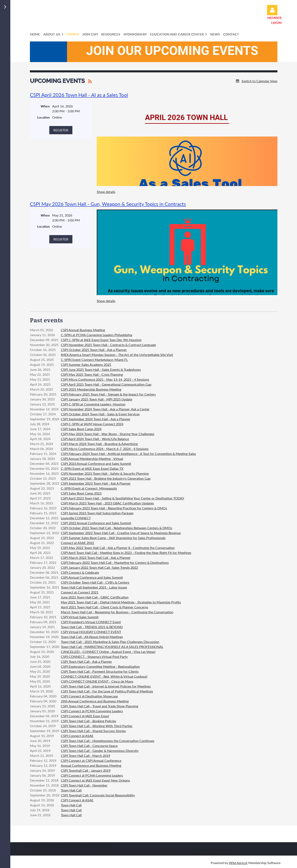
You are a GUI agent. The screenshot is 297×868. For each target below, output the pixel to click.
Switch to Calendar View (259, 81)
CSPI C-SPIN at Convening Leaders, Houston (93, 404)
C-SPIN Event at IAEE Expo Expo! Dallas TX (92, 468)
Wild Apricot (238, 863)
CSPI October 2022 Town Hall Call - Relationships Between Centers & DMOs (117, 528)
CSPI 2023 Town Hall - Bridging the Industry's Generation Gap (106, 478)
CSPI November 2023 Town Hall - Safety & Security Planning (105, 473)
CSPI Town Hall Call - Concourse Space (89, 746)
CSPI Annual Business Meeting (83, 330)
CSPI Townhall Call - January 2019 (86, 770)
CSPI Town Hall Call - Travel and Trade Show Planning (100, 706)
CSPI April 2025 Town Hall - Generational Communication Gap (106, 384)
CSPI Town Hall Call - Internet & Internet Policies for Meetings (106, 686)
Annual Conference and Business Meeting (91, 765)
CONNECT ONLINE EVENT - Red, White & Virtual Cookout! (104, 676)
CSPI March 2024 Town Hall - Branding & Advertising (99, 444)
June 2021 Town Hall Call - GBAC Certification (95, 597)
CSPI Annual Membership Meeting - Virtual (92, 459)
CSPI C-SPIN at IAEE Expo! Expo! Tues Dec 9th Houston (101, 340)
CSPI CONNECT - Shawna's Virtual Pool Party (94, 657)
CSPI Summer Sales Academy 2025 (86, 365)
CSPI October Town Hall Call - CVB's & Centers (95, 582)
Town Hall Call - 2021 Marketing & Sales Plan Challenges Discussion (110, 642)
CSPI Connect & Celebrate (80, 572)
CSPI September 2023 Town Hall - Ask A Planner (96, 483)
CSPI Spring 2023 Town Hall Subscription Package (97, 513)
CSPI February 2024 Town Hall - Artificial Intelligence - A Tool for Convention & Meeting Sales (128, 454)
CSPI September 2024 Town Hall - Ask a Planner (96, 419)
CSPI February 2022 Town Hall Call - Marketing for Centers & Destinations (115, 562)
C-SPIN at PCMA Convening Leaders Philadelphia (97, 335)
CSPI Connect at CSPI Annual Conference (91, 760)
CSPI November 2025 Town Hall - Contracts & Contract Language (108, 345)
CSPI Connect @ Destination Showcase (89, 696)
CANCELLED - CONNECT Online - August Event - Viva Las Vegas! (108, 652)
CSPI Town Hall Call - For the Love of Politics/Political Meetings (107, 691)
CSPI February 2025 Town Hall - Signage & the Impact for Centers (108, 394)
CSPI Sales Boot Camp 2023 (81, 493)
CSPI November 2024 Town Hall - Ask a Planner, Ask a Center (105, 409)
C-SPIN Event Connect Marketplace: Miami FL (94, 360)
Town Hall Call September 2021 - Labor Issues (94, 587)
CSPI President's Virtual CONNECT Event (91, 622)
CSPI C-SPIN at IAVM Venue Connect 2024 (92, 424)
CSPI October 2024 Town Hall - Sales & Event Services (100, 414)
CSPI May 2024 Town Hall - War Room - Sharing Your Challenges (108, 434)
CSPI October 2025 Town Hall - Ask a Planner (94, 350)
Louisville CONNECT (76, 518)
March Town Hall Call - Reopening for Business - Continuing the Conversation (117, 612)
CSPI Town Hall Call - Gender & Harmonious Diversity (100, 751)
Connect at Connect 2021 (80, 592)
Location (43, 117)
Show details (106, 192)
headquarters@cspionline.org (212, 853)
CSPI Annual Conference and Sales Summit (92, 577)
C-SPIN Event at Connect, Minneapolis (89, 488)
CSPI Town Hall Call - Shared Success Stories (93, 731)
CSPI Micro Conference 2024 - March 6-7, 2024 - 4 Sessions (105, 449)
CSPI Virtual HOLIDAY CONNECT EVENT (91, 632)
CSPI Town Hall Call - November (84, 785)
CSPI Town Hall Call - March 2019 (85, 756)
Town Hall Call (71, 790)
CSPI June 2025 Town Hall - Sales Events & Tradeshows (101, 369)
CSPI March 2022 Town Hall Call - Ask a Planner (96, 558)
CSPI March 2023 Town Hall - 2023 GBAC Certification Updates (107, 503)
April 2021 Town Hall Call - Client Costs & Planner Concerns (104, 607)
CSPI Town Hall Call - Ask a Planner (86, 661)
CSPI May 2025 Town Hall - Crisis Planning (92, 374)
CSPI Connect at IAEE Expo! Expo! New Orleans (95, 780)
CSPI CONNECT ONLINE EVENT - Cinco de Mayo (97, 681)
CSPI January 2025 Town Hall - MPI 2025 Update (97, 399)
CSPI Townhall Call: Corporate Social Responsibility (98, 795)
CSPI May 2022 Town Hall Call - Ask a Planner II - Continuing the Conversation (118, 548)
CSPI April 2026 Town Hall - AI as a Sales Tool (79, 95)
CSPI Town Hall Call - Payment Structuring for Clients (100, 671)
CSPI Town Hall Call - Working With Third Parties (97, 726)
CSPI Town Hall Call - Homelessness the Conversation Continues (108, 741)
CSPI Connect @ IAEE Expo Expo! (85, 716)
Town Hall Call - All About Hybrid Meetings (92, 637)
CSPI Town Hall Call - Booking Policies (88, 721)
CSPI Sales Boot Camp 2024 (81, 429)
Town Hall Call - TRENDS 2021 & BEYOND (92, 627)
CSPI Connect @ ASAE (77, 736)
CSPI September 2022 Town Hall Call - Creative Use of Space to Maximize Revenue (121, 533)
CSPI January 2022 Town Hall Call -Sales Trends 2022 (99, 567)
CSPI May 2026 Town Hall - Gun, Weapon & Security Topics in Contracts (108, 204)
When (45, 106)
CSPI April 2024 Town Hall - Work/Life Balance (95, 439)
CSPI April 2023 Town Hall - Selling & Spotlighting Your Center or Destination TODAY (123, 498)
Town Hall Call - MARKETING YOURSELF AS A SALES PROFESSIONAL (112, 647)
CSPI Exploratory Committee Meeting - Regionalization (100, 666)
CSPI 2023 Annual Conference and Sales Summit (96, 463)
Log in (272, 10)
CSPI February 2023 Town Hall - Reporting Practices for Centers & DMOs (114, 508)
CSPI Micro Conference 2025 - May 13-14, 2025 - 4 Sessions (105, 379)
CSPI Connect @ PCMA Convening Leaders (92, 711)
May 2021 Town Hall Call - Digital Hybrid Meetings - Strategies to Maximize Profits (121, 602)
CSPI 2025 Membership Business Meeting (91, 389)
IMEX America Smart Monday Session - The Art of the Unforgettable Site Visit (117, 355)
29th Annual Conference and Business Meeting (95, 701)
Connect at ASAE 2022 (77, 543)
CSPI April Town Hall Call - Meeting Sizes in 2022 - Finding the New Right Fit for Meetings (126, 553)
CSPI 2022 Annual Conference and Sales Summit (96, 523)
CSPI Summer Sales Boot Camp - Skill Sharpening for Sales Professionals (113, 538)
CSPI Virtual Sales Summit (80, 617)
